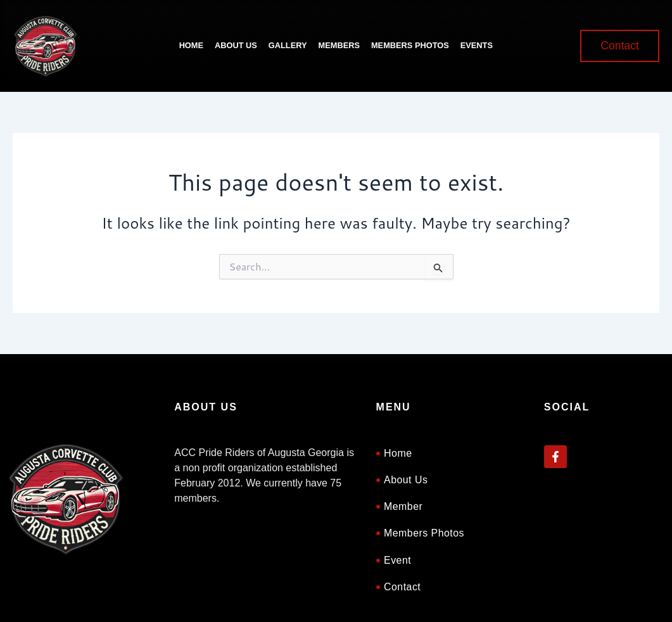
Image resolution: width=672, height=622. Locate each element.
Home (191, 45)
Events (477, 45)
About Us (236, 45)
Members (339, 45)
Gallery (288, 45)
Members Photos (410, 45)
